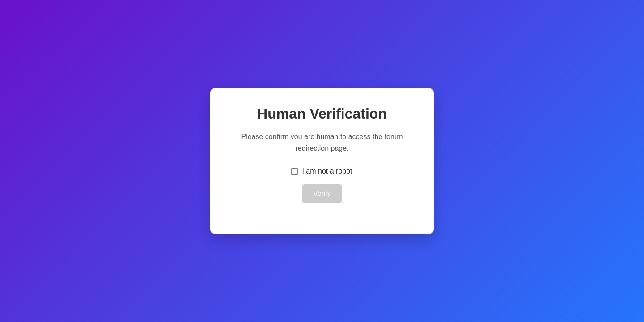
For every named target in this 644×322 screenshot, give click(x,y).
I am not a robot (327, 171)
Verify (322, 193)
